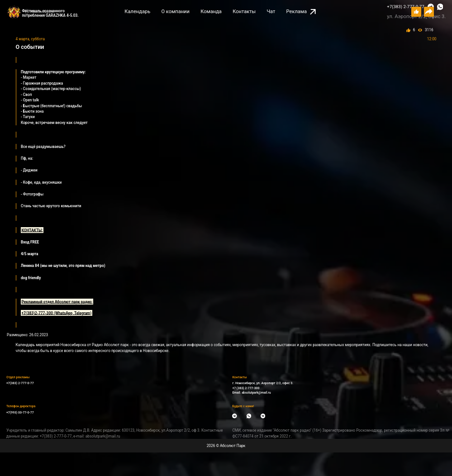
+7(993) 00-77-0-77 (20, 413)
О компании (175, 12)
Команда (211, 12)
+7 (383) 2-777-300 (246, 388)
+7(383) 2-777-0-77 (406, 7)
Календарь (137, 12)
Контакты (244, 12)
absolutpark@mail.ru (256, 393)
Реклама (301, 12)
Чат (271, 12)
